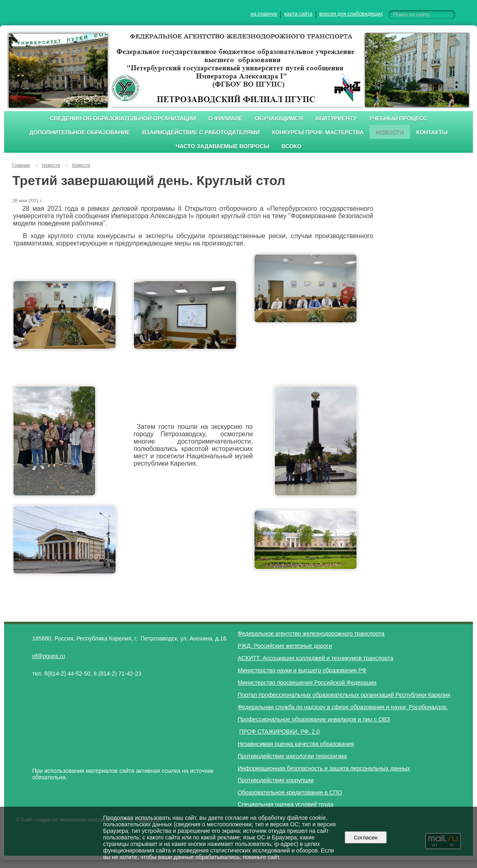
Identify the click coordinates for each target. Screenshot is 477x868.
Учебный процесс (398, 119)
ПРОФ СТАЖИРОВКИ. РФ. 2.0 (280, 732)
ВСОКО (291, 146)
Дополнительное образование (80, 133)
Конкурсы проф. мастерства (318, 133)
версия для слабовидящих (351, 14)
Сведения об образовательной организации (123, 119)
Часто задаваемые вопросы (222, 146)
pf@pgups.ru (49, 656)
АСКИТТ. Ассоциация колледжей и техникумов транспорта (315, 658)
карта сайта (298, 14)
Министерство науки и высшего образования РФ (302, 670)
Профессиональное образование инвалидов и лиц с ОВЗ (314, 719)
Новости (390, 133)
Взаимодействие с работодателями (201, 133)
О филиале (225, 119)
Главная (21, 165)
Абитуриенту (336, 119)
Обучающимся (279, 119)
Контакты (432, 133)
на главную (264, 14)
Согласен (366, 838)
